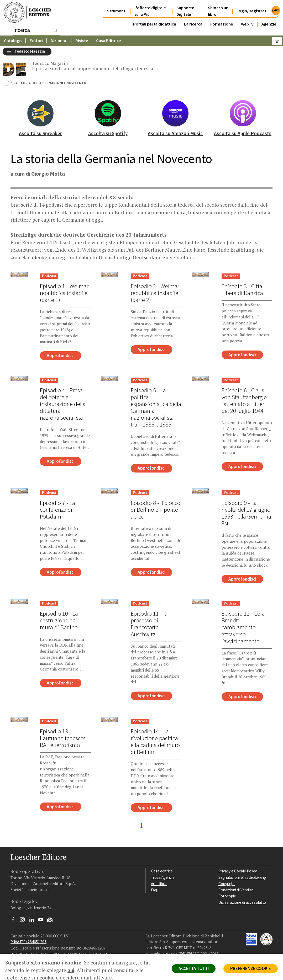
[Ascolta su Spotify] (108, 113)
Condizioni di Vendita (236, 890)
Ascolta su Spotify (108, 133)
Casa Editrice (109, 41)
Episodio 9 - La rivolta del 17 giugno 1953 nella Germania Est (246, 513)
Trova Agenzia (163, 877)
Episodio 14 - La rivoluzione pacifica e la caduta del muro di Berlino (155, 742)
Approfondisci (61, 356)
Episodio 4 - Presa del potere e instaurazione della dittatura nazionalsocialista (63, 404)
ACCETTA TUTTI (194, 968)
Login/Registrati (252, 11)
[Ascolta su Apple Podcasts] (243, 113)
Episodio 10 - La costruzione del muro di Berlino (59, 620)
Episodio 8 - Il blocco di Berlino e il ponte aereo (156, 510)
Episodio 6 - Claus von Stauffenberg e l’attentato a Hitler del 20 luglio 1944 (244, 400)
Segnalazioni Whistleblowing (242, 877)
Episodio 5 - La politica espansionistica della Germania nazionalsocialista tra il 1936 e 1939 (156, 407)
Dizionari (59, 41)
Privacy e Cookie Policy (238, 871)
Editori (36, 41)
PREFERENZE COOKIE (251, 968)
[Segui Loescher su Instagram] (24, 921)
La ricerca (193, 24)
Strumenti (117, 11)
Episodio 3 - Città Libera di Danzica (242, 290)
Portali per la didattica (155, 24)
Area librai (159, 884)
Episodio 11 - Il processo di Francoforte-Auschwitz (148, 624)
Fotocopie (227, 896)
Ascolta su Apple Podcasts (243, 133)
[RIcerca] (55, 30)
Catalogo (13, 41)
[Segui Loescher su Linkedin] (33, 921)
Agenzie (269, 24)
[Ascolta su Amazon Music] (175, 113)
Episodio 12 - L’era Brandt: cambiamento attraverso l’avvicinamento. (243, 627)
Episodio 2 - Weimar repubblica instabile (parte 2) (155, 293)
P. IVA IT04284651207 (28, 942)
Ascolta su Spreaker (40, 133)
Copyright (227, 884)
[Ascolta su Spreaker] (40, 113)
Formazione (222, 24)
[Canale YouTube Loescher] (43, 921)
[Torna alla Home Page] (7, 83)
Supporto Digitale (185, 11)
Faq (154, 890)
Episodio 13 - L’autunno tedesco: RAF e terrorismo (62, 738)
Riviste (82, 41)
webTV (247, 24)
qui (71, 970)
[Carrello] (277, 41)
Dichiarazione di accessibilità (242, 902)
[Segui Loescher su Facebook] (15, 921)
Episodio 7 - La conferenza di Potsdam (57, 510)
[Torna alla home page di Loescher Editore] (28, 12)
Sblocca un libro (218, 11)
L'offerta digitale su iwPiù (150, 11)
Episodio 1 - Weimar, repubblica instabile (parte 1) (65, 293)
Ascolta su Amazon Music (175, 133)
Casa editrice (162, 871)
